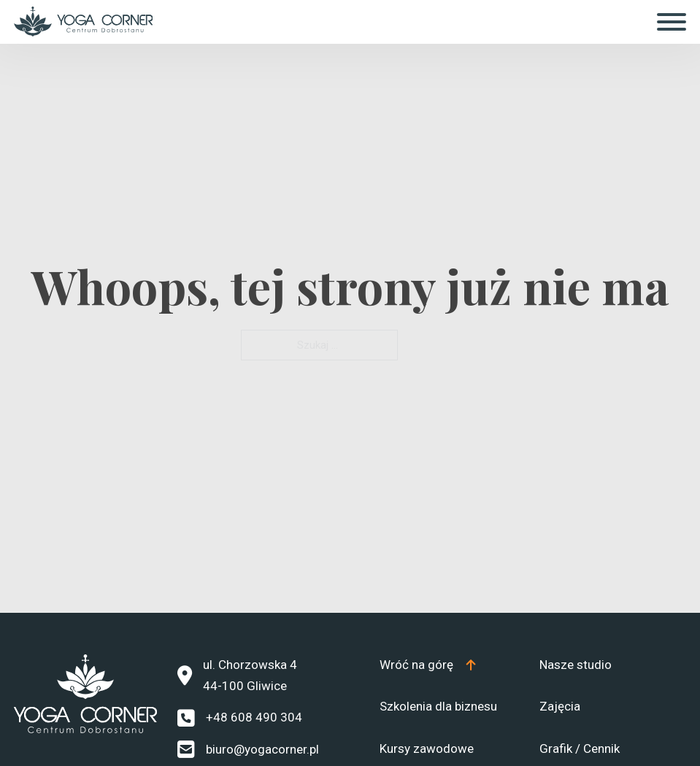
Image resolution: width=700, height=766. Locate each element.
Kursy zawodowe (427, 748)
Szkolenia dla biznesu (438, 706)
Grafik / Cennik (580, 748)
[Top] (428, 665)
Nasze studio (576, 665)
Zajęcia (560, 706)
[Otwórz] (672, 22)
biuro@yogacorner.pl (262, 749)
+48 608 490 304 (254, 717)
